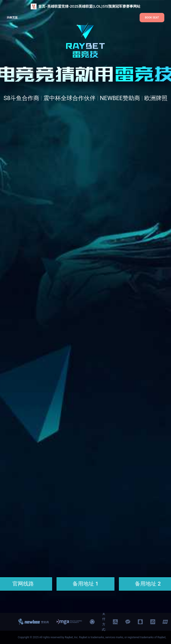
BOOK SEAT (152, 18)
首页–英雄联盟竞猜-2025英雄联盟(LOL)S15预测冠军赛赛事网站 (89, 6)
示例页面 (12, 17)
